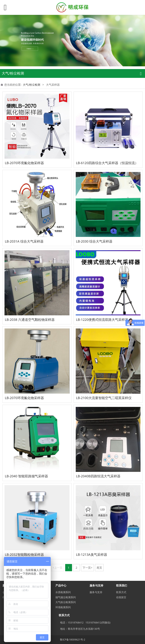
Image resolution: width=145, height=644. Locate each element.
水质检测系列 (63, 592)
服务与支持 (96, 592)
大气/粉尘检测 (32, 85)
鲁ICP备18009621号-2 (73, 640)
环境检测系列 (63, 607)
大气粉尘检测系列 (66, 602)
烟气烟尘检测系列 (66, 597)
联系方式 (121, 592)
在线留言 (121, 597)
